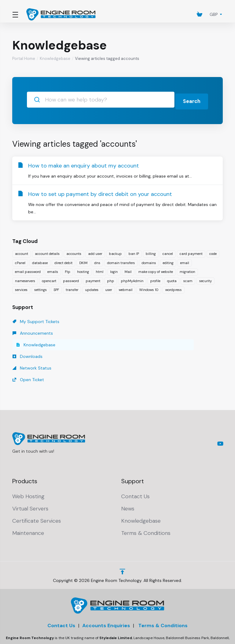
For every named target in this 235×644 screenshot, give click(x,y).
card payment (191, 252)
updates (92, 288)
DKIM (83, 261)
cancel (168, 252)
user (109, 288)
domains (149, 261)
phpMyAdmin (132, 279)
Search (191, 100)
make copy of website (156, 270)
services (21, 288)
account (22, 252)
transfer (72, 288)
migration (187, 270)
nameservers (25, 279)
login (114, 270)
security (205, 279)
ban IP (134, 252)
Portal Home (24, 59)
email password (28, 270)
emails (53, 270)
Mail (128, 270)
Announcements (100, 320)
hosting (83, 270)
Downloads (28, 331)
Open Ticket (163, 331)
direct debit (63, 261)
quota (172, 279)
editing (168, 261)
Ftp (68, 270)
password (71, 279)
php (111, 279)
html (100, 270)
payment (93, 279)
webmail (126, 288)
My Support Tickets (36, 320)
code (213, 252)
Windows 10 (149, 288)
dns (97, 261)
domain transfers (121, 261)
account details (47, 252)
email (185, 261)
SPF (56, 288)
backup (115, 252)
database (40, 261)
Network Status (99, 331)
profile (155, 279)
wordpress (173, 288)
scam (188, 279)
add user (95, 252)
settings (41, 288)
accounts (74, 252)
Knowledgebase (55, 59)
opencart (49, 279)
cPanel (20, 261)
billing (151, 252)
